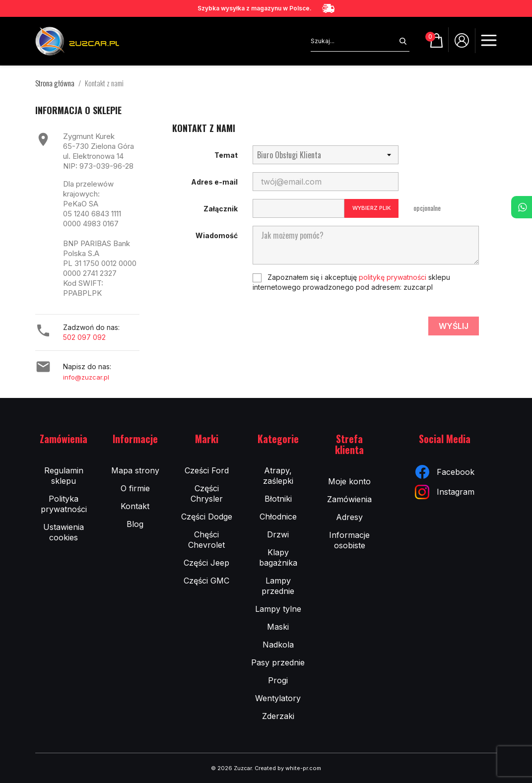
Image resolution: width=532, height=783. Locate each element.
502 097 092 (84, 337)
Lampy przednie (278, 586)
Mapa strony (135, 470)
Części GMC (206, 581)
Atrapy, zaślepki (278, 476)
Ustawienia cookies (64, 532)
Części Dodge (207, 517)
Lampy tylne (278, 609)
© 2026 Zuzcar (231, 768)
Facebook (445, 472)
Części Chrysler (207, 493)
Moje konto (349, 481)
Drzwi (278, 534)
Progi (278, 680)
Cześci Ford (207, 470)
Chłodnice (278, 517)
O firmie (135, 488)
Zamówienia (349, 499)
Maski (278, 627)
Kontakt (135, 506)
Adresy (349, 517)
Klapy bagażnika (278, 557)
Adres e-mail (214, 182)
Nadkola (278, 645)
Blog (135, 524)
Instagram (445, 492)
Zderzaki (278, 716)
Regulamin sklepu (64, 476)
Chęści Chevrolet (206, 540)
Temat (226, 155)
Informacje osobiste (349, 540)
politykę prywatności (393, 277)
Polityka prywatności (64, 504)
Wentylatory (278, 698)
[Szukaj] (354, 41)
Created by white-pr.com (288, 768)
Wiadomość (217, 235)
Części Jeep (206, 563)
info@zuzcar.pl (86, 377)
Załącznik (221, 209)
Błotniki (278, 499)
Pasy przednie (278, 662)
